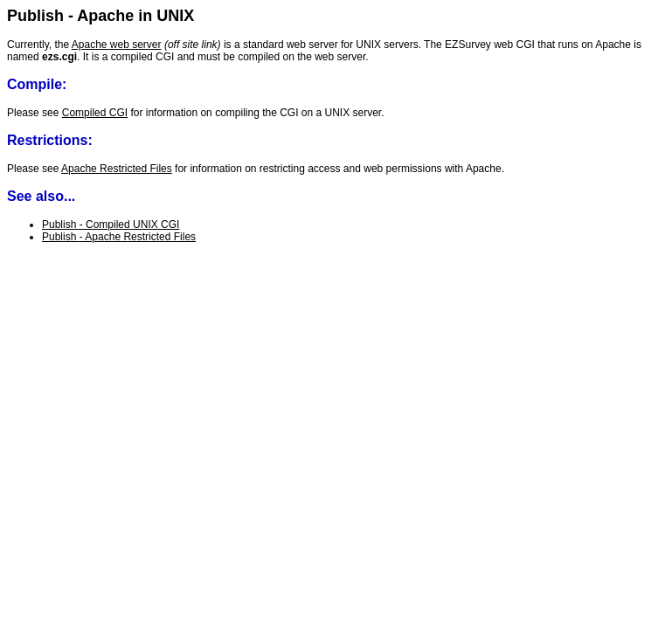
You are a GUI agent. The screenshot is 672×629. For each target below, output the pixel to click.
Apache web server (117, 45)
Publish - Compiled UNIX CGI (111, 225)
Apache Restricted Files (117, 169)
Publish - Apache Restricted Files (119, 237)
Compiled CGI (95, 113)
